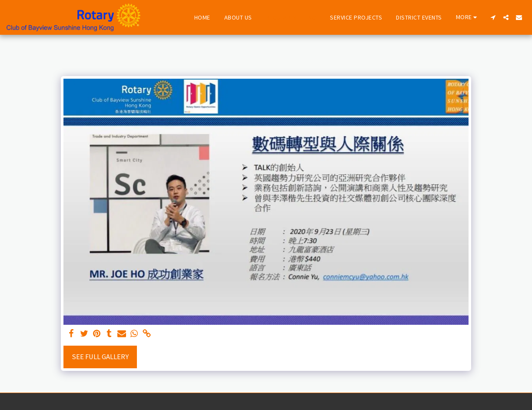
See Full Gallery (100, 357)
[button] (493, 17)
